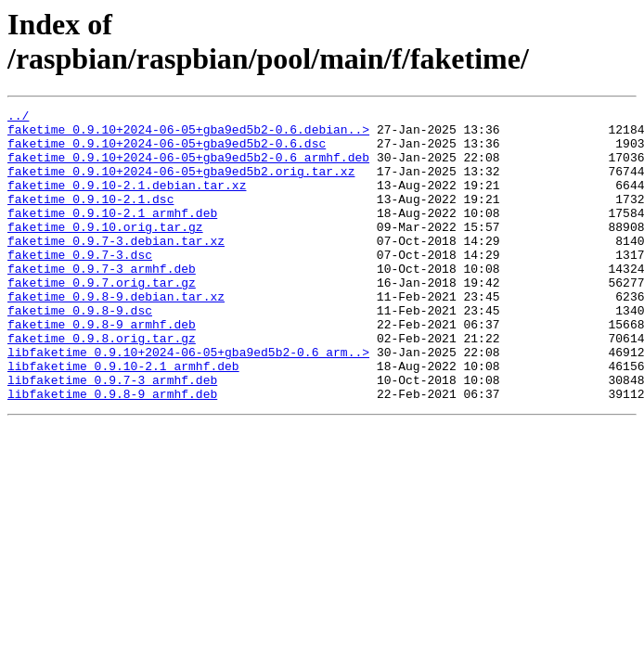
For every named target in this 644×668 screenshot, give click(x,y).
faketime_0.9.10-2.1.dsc (90, 218)
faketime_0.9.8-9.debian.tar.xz (116, 335)
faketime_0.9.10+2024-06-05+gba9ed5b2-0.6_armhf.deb (188, 168)
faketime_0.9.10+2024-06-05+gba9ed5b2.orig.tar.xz (181, 185)
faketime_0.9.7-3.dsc (80, 285)
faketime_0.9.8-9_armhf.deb (102, 368)
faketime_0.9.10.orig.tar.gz (105, 251)
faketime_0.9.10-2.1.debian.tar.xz (127, 201)
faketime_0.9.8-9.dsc (80, 352)
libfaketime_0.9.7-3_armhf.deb (112, 435)
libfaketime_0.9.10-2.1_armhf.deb (123, 418)
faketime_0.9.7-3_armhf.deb (102, 302)
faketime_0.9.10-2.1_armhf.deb (112, 235)
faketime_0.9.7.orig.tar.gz (102, 318)
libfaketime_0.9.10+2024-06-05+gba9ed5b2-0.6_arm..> (188, 402)
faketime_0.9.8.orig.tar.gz (102, 385)
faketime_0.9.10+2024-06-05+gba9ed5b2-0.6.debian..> (188, 135)
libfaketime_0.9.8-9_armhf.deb (112, 452)
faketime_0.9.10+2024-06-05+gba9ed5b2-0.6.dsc (167, 151)
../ (18, 118)
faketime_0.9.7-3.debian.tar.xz (116, 268)
